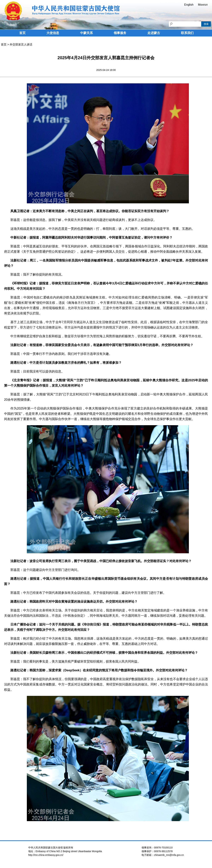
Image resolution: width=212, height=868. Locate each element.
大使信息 (53, 33)
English (189, 5)
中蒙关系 (86, 33)
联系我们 (187, 33)
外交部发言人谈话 (21, 44)
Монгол (203, 5)
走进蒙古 (154, 33)
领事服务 (120, 33)
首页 (22, 33)
